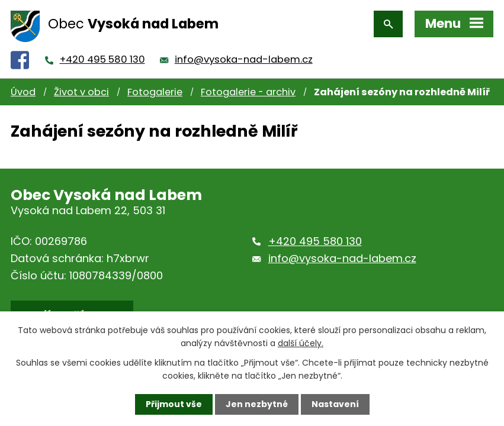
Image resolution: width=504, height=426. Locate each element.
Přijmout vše (174, 404)
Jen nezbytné (257, 404)
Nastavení (335, 404)
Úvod (23, 92)
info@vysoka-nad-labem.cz (244, 59)
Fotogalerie (155, 92)
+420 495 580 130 (102, 59)
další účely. (301, 343)
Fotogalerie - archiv (248, 92)
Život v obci (81, 92)
